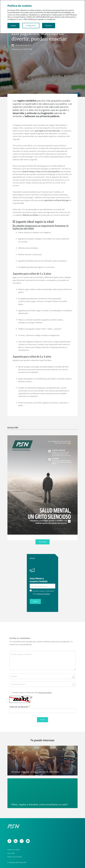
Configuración (31, 25)
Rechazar (49, 25)
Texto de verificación (20, 707)
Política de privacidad (15, 857)
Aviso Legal (11, 853)
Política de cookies (14, 850)
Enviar (35, 601)
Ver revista (42, 542)
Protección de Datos (43, 594)
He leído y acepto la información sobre (32, 693)
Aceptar (13, 25)
